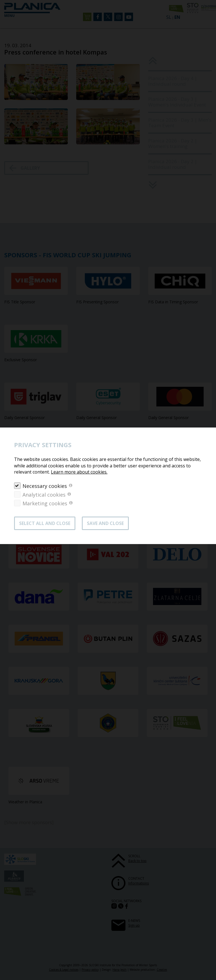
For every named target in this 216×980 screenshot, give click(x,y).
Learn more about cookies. (79, 472)
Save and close (105, 523)
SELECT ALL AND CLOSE (45, 523)
